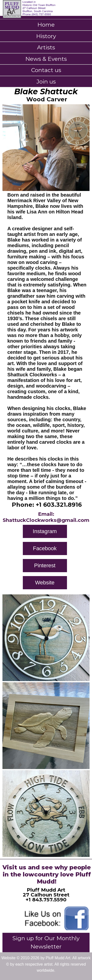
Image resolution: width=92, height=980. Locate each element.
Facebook (45, 548)
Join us (46, 82)
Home (46, 25)
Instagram (45, 531)
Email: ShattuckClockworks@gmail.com (46, 517)
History (46, 36)
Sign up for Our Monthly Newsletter (46, 943)
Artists (46, 47)
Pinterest (45, 565)
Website (45, 583)
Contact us (46, 70)
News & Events (46, 59)
